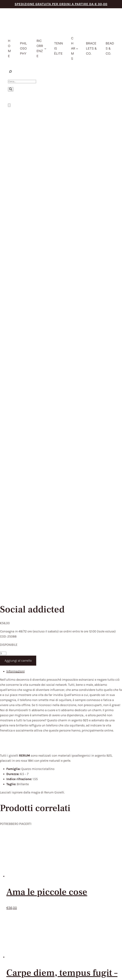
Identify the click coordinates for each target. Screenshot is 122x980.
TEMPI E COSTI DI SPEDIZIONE (31, 851)
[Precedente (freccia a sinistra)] (1, 978)
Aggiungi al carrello (18, 202)
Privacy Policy (67, 926)
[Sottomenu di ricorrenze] (45, 48)
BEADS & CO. (57, 827)
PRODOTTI (55, 806)
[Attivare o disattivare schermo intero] (5, 973)
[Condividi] (8, 973)
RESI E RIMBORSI (20, 857)
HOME (52, 796)
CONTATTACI (57, 838)
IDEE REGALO (57, 812)
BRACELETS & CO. (61, 822)
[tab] (64, 213)
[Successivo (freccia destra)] (5, 978)
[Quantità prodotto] (3, 195)
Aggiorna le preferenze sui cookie (101, 926)
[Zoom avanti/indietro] (1, 973)
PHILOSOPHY (57, 801)
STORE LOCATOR (60, 832)
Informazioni (15, 213)
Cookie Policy (80, 926)
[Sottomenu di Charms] (77, 48)
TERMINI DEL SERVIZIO (25, 846)
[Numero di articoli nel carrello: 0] (9, 105)
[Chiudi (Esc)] (11, 973)
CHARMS (54, 817)
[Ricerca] (11, 89)
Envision (111, 923)
